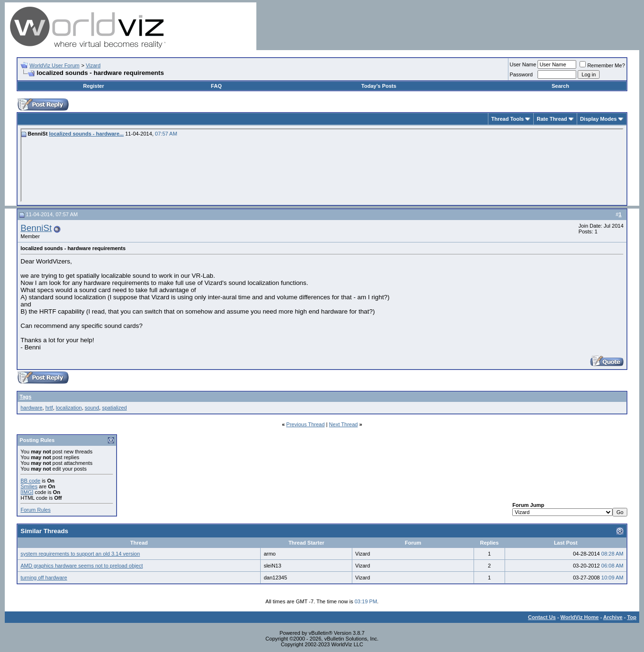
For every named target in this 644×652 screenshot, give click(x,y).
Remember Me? (602, 65)
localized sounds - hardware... (86, 134)
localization (69, 408)
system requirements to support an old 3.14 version (80, 554)
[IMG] (27, 492)
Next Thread (343, 424)
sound (92, 408)
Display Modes (598, 119)
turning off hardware (44, 578)
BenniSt (36, 228)
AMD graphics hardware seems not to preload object (82, 566)
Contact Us (542, 617)
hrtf (49, 408)
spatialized (115, 408)
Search (560, 86)
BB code (31, 481)
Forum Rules (36, 510)
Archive (613, 617)
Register (94, 86)
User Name (523, 64)
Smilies (29, 486)
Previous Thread (306, 424)
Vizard (93, 65)
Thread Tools (507, 119)
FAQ (216, 86)
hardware (32, 408)
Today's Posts (379, 86)
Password (521, 74)
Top (632, 617)
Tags (26, 397)
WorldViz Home (580, 617)
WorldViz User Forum (55, 65)
